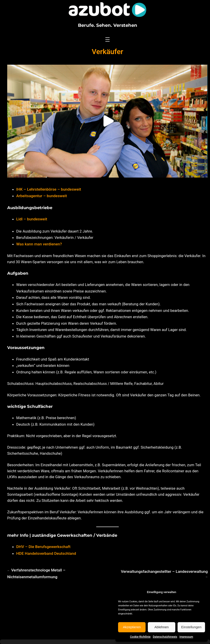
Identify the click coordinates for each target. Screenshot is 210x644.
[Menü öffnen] (107, 39)
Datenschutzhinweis (165, 637)
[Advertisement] (105, 611)
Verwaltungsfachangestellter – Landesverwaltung (164, 571)
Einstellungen (191, 627)
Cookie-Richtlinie (140, 637)
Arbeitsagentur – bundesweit (42, 196)
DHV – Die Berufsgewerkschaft (43, 547)
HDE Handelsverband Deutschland (46, 553)
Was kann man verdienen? (39, 244)
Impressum (186, 637)
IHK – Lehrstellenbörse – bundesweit (49, 189)
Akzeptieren (132, 627)
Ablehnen (161, 627)
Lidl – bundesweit (32, 219)
